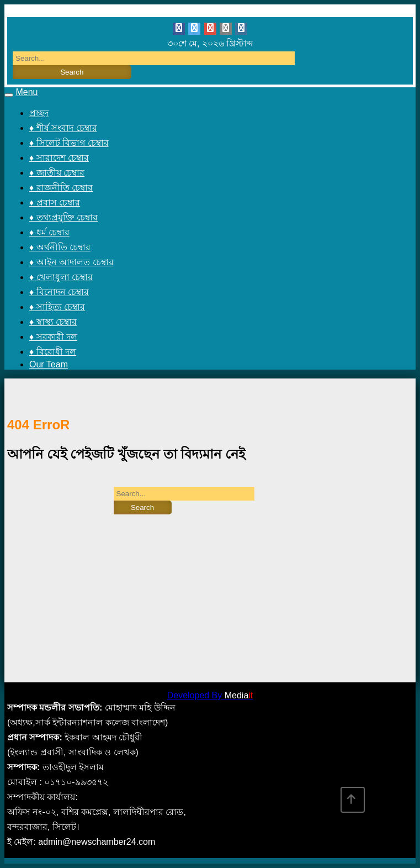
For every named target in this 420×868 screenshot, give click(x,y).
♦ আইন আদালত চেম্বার (71, 262)
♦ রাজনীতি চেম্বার (61, 188)
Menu (26, 92)
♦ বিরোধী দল (53, 352)
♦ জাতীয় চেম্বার (57, 173)
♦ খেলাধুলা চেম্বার (61, 277)
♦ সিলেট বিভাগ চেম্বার (69, 143)
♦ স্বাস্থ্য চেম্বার (53, 322)
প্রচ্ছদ (39, 113)
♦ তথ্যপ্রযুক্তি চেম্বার (63, 217)
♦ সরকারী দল (53, 337)
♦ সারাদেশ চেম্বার (59, 158)
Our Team (49, 364)
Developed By (210, 695)
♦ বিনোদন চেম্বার (59, 292)
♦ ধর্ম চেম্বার (49, 232)
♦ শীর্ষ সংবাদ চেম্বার (63, 128)
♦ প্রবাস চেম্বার (55, 202)
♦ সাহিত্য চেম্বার (57, 307)
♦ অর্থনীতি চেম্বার (60, 247)
